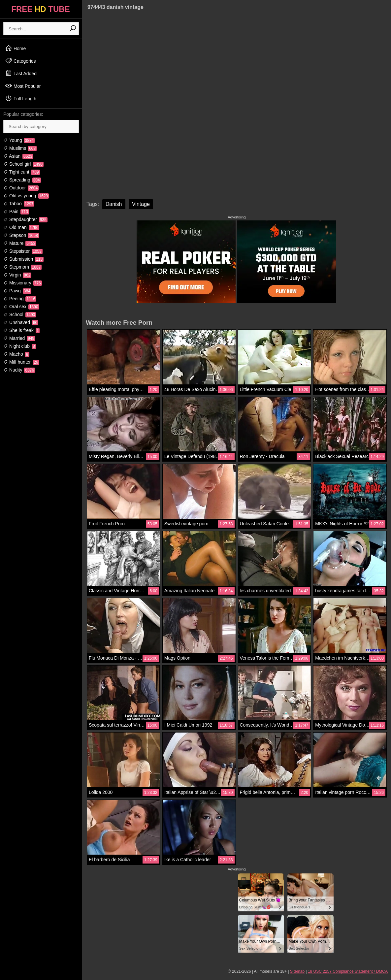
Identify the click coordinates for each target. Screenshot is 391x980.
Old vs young (26, 196)
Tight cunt (22, 172)
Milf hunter (21, 362)
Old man (21, 227)
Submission (23, 259)
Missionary (23, 283)
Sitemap (297, 971)
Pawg (17, 291)
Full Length (21, 98)
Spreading (22, 180)
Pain (16, 212)
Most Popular (23, 86)
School (20, 314)
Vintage (141, 204)
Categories (20, 61)
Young (19, 140)
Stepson (21, 235)
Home (15, 48)
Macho (16, 354)
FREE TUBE (40, 9)
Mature (20, 243)
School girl (23, 164)
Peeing (20, 299)
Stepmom (22, 267)
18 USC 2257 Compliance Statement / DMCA (348, 971)
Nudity (19, 370)
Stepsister (23, 251)
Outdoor (21, 188)
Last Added (21, 73)
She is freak (21, 330)
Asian (18, 156)
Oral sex (21, 307)
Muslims (20, 148)
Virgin (17, 275)
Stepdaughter (25, 219)
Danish (114, 204)
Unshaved (21, 322)
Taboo (19, 204)
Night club (20, 346)
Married (19, 338)
